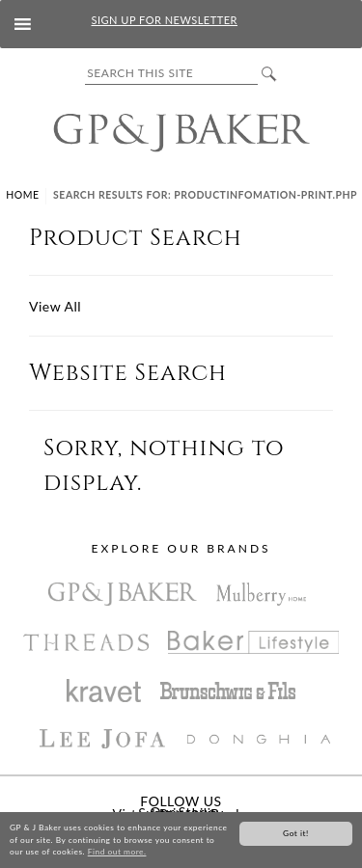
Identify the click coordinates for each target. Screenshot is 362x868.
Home (22, 195)
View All (55, 306)
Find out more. (117, 853)
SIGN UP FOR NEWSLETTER (165, 20)
